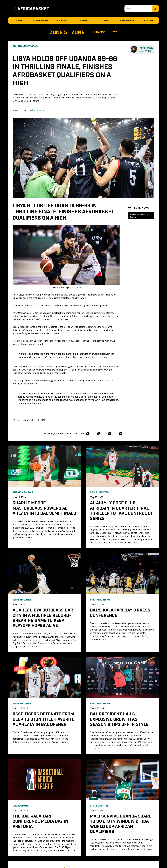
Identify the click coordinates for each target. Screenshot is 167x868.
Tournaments (41, 20)
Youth (105, 20)
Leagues (62, 20)
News (19, 20)
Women (83, 20)
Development (126, 20)
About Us (148, 20)
